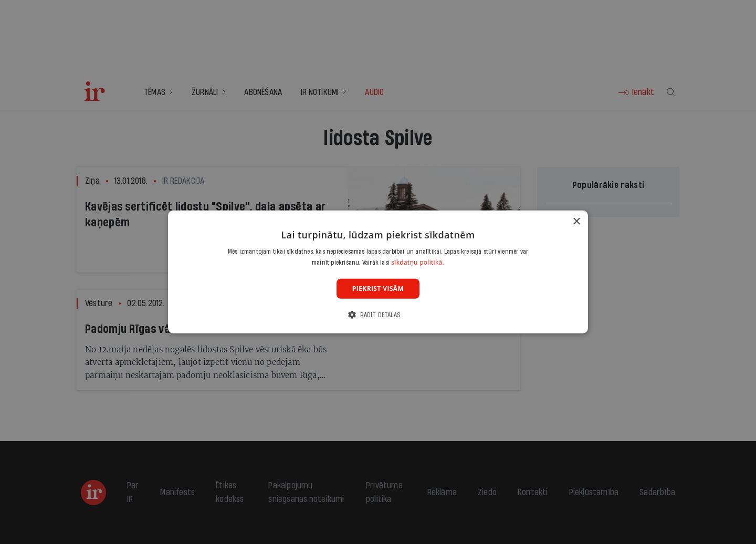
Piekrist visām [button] (378, 289)
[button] (378, 315)
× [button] (576, 222)
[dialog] (378, 272)
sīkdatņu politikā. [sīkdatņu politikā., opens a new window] (418, 262)
